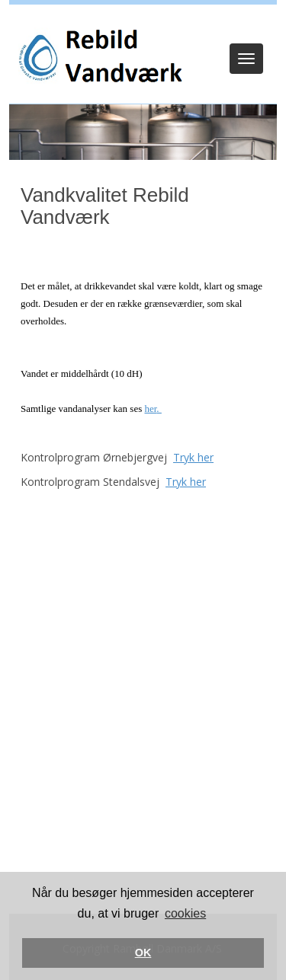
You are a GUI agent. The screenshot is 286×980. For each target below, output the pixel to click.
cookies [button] (185, 913)
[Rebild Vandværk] (98, 58)
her (150, 409)
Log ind (143, 24)
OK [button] (143, 953)
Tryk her (193, 457)
